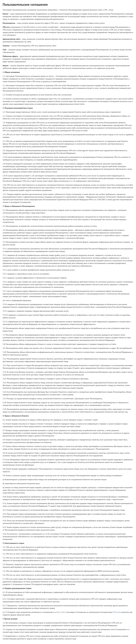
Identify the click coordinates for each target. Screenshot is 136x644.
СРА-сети (117, 612)
